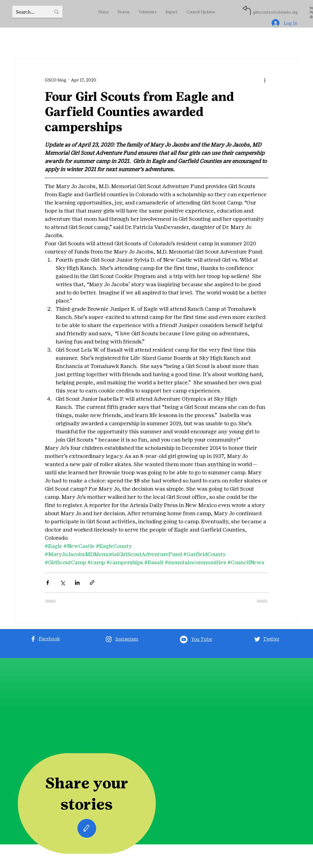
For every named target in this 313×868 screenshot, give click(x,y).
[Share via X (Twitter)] (62, 583)
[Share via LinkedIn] (77, 583)
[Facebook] (33, 639)
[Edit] (87, 828)
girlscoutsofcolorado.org (275, 12)
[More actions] (265, 80)
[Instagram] (109, 639)
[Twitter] (257, 639)
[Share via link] (92, 583)
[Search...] (29, 12)
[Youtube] (184, 639)
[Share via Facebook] (48, 583)
